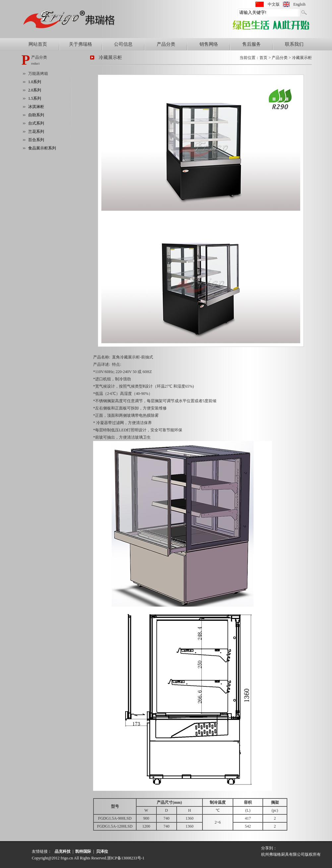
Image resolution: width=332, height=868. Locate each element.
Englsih (299, 4)
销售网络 (209, 44)
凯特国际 (83, 851)
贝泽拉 (102, 851)
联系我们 (294, 44)
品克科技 (63, 851)
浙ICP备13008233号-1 (126, 858)
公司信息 (123, 44)
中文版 (274, 4)
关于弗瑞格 (81, 44)
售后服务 (251, 44)
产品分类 (166, 44)
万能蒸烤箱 (38, 74)
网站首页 (38, 44)
